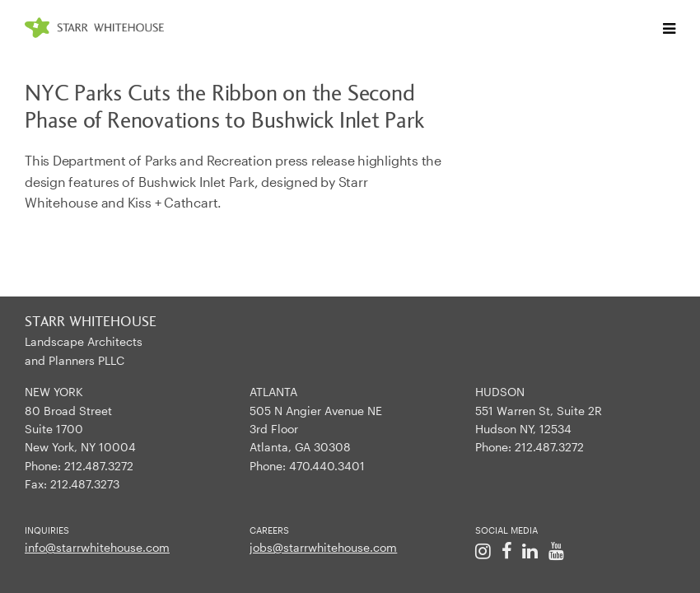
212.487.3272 (99, 466)
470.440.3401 (327, 466)
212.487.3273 (85, 484)
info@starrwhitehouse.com (97, 547)
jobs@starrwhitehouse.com (323, 547)
